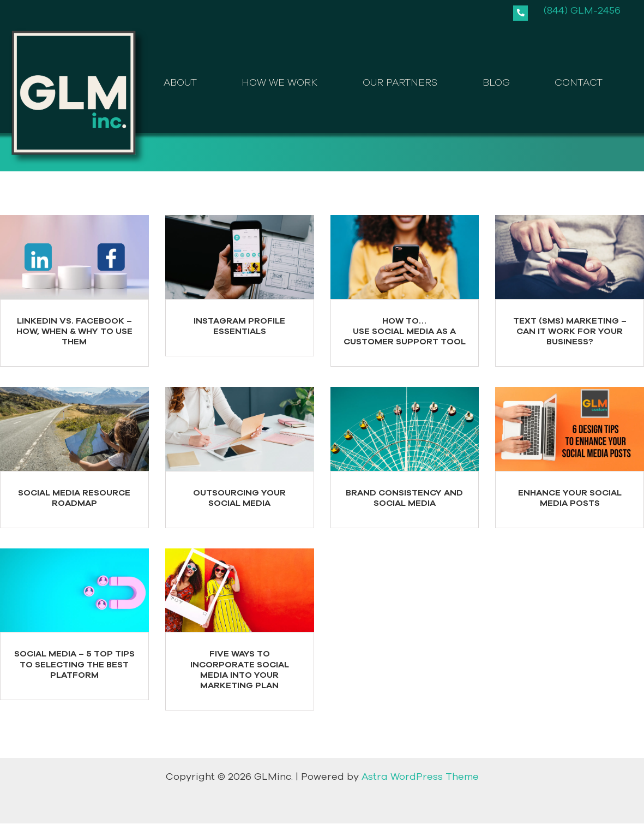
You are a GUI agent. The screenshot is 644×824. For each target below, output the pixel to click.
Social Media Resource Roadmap (74, 498)
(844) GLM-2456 (582, 10)
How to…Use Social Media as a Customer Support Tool (405, 331)
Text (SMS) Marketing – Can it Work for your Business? (570, 331)
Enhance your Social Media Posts (570, 498)
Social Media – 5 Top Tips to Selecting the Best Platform (74, 665)
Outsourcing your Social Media (239, 498)
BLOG (496, 83)
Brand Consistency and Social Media (404, 498)
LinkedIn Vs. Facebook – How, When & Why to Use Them (74, 331)
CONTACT (579, 83)
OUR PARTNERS (400, 83)
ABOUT (180, 83)
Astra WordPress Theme (420, 777)
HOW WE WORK (279, 83)
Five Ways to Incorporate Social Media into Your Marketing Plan (240, 670)
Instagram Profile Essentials (239, 326)
